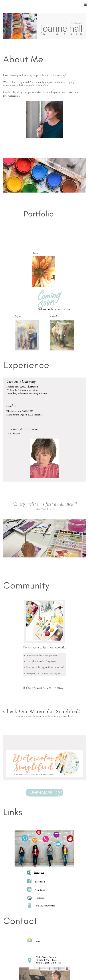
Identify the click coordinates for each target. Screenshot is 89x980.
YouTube (40, 890)
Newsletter (49, 906)
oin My (40, 906)
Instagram (39, 873)
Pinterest (40, 898)
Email (38, 942)
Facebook (40, 882)
